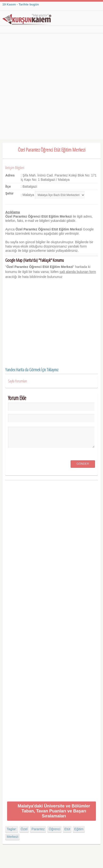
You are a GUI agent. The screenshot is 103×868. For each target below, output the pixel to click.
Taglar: (12, 829)
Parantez (38, 829)
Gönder (83, 464)
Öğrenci (54, 829)
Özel (24, 829)
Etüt (67, 829)
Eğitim (79, 829)
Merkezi (12, 837)
